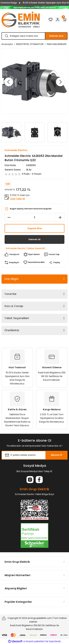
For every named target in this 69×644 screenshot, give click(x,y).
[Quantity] (34, 217)
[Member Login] (58, 20)
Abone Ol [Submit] (56, 455)
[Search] (34, 36)
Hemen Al (34, 239)
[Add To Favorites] (34, 262)
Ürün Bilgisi (11, 279)
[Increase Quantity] (60, 217)
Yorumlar (10, 294)
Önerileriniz (12, 330)
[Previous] (9, 82)
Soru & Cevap (14, 306)
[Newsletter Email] (34, 455)
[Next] (60, 82)
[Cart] (65, 20)
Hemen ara (56, 36)
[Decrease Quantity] (9, 217)
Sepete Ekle (35, 228)
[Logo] (21, 20)
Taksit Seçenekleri (17, 318)
